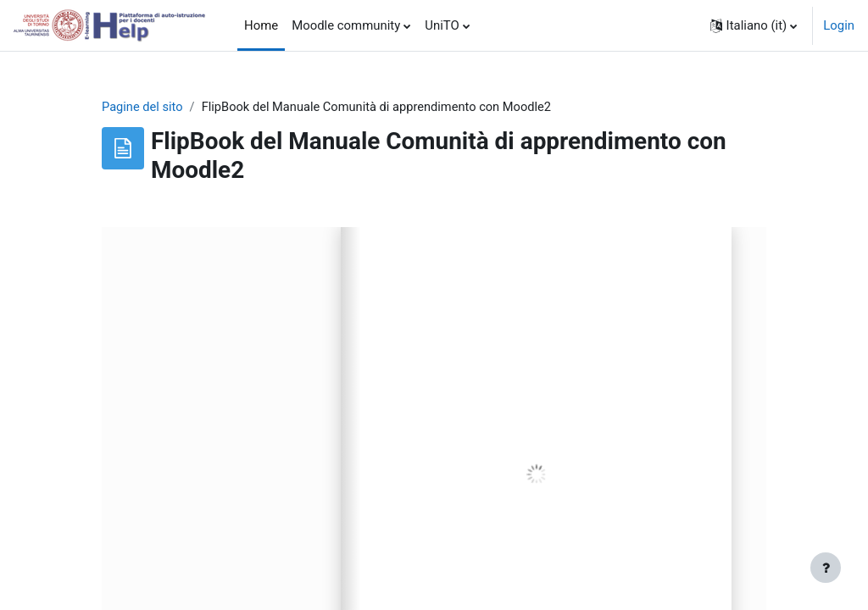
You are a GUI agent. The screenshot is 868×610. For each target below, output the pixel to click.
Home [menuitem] (261, 25)
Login (839, 25)
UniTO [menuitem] (442, 25)
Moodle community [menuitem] (346, 25)
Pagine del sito (143, 108)
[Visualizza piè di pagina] (826, 568)
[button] (754, 25)
